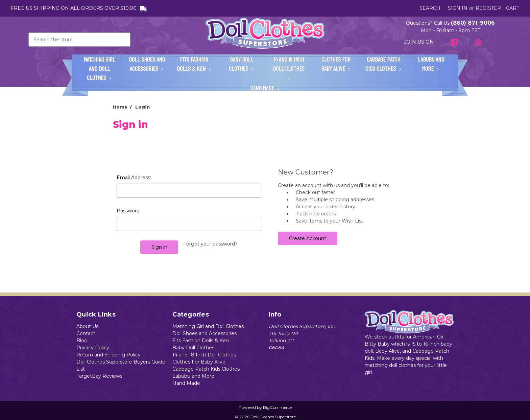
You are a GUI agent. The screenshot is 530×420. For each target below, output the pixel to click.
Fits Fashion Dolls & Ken (194, 64)
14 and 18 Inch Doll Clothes (289, 67)
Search (430, 8)
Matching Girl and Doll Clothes (100, 68)
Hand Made (265, 88)
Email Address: (134, 178)
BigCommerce (277, 407)
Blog (82, 341)
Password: (129, 211)
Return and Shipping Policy (109, 355)
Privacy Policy (93, 348)
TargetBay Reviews (99, 376)
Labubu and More (431, 64)
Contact (86, 333)
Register (488, 8)
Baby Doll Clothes (241, 64)
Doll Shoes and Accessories (147, 64)
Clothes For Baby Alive (336, 64)
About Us (87, 326)
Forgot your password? (210, 244)
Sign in (458, 8)
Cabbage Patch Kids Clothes (383, 64)
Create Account (308, 238)
